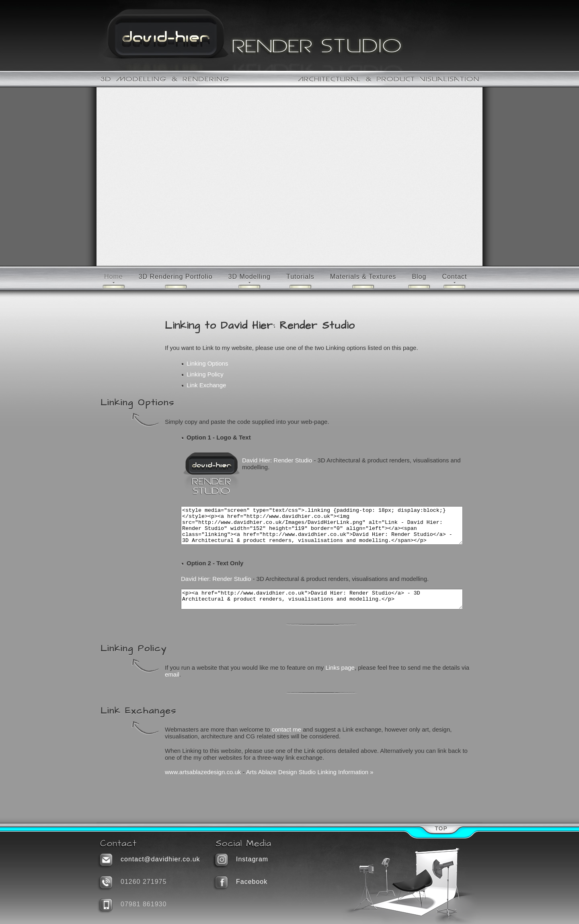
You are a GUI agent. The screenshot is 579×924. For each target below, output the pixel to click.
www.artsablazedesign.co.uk (203, 783)
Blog (419, 277)
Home (114, 277)
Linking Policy (205, 374)
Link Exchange (206, 385)
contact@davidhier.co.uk (160, 859)
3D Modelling (249, 277)
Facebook (252, 882)
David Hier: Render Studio (277, 460)
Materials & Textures (363, 277)
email (172, 685)
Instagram (252, 859)
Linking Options (207, 363)
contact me (286, 740)
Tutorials (300, 277)
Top (441, 828)
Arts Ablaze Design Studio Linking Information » (310, 783)
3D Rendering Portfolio (176, 277)
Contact (454, 277)
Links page (340, 678)
